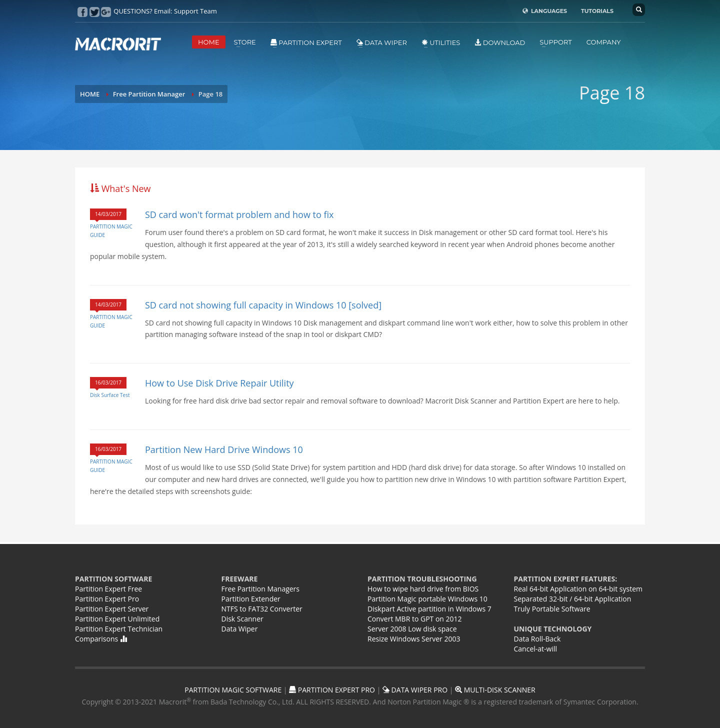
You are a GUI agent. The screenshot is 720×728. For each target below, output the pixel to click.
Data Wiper (382, 42)
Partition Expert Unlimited (117, 619)
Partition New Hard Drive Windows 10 (224, 449)
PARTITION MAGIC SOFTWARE (233, 690)
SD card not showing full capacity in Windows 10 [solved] (263, 305)
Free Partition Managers (261, 589)
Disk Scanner (242, 619)
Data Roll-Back (537, 639)
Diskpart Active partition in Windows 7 (429, 609)
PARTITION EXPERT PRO (332, 690)
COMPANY (604, 42)
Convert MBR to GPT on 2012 (415, 619)
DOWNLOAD (500, 42)
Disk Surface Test (110, 395)
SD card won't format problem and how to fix (239, 214)
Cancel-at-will (536, 649)
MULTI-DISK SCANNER (495, 690)
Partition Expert (306, 42)
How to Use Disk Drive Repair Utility (219, 383)
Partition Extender (251, 599)
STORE (245, 42)
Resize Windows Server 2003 (414, 639)
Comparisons (101, 639)
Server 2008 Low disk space (412, 629)
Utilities (441, 42)
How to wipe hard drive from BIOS (423, 589)
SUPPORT (555, 42)
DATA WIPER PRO (415, 690)
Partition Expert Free (108, 589)
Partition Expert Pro (107, 599)
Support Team (195, 11)
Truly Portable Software (552, 609)
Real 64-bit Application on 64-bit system (578, 589)
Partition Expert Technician (119, 629)
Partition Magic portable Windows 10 (427, 599)
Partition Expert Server (112, 609)
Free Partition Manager (149, 94)
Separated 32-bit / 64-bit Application (573, 599)
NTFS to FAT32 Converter (262, 609)
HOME (209, 42)
